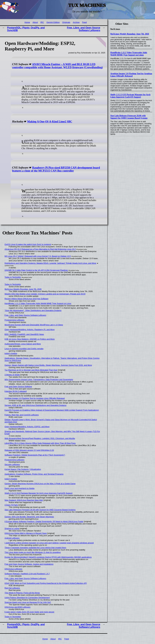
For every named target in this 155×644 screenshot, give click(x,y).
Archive (76, 22)
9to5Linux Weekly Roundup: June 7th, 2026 (130, 34)
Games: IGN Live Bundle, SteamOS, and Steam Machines (29, 517)
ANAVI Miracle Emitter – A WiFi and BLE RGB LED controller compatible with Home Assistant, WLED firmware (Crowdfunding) (57, 66)
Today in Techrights (13, 277)
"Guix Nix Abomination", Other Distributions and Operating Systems (33, 310)
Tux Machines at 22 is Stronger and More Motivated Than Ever (31, 370)
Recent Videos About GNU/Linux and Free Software (27, 299)
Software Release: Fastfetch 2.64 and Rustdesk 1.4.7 (27, 574)
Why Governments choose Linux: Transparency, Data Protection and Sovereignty (39, 379)
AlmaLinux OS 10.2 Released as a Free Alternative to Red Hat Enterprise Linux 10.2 (40, 249)
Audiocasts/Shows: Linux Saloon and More (23, 344)
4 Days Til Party (11, 505)
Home (27, 22)
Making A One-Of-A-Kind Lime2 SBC (50, 122)
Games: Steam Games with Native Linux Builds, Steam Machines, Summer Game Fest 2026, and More (48, 365)
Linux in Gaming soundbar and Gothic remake (24, 349)
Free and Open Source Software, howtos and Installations (29, 564)
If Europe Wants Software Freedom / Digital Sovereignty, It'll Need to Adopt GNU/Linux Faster (44, 521)
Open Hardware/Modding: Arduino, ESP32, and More (27, 427)
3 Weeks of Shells (12, 375)
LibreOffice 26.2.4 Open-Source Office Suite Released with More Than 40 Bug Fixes (40, 443)
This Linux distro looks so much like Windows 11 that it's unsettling (33, 552)
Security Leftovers (12, 465)
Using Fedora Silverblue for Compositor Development (27, 598)
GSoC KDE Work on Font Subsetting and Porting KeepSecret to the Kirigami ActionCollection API (46, 583)
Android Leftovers (12, 538)
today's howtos (11, 353)
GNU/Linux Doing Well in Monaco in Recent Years (26, 533)
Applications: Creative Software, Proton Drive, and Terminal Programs (34, 474)
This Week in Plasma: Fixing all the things (22, 593)
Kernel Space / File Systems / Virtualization (23, 469)
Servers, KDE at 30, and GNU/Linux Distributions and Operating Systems (36, 405)
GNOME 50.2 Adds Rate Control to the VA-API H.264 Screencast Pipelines (36, 270)
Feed (84, 22)
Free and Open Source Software (18, 387)
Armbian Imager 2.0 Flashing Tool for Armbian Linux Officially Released (131, 75)
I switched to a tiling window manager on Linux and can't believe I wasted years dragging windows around (49, 543)
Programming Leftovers (15, 320)
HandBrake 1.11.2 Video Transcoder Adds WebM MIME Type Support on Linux (129, 54)
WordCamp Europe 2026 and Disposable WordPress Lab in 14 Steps (34, 325)
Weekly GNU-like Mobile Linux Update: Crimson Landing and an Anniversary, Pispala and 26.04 (45, 294)
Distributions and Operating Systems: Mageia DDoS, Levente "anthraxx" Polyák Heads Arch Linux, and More (50, 263)
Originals (66, 22)
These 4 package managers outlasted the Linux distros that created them (35, 548)
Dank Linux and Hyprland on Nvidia (20, 488)
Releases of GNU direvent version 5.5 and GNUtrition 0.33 (29, 450)
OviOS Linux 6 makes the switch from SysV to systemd (28, 244)
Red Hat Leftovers (12, 588)
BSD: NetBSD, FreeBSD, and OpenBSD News (24, 334)
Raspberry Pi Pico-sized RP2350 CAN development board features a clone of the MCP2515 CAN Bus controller (56, 169)
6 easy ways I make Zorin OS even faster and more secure (29, 612)
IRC (42, 22)
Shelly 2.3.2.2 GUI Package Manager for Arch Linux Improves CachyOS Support (130, 96)
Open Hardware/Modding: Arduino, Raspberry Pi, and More (30, 330)
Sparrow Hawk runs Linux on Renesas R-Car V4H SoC (28, 602)
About (35, 22)
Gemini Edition (53, 22)
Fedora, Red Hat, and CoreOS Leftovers (22, 415)
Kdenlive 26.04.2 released (16, 391)
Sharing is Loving (12, 528)
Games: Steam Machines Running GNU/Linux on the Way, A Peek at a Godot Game (40, 484)
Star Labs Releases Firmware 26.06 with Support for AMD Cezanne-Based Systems (129, 117)
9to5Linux (115, 29)
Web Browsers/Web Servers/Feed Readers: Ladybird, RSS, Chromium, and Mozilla (40, 438)
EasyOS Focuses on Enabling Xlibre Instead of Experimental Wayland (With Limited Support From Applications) (52, 410)
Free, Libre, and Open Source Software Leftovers (84, 29)
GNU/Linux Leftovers (13, 569)
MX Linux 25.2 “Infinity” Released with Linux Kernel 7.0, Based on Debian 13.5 (38, 256)
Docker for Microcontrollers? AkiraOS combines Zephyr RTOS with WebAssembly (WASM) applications (48, 557)
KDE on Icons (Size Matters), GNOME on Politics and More (30, 339)
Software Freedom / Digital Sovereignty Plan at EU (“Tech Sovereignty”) (35, 455)
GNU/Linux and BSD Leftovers (18, 607)
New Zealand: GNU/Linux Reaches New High (24, 500)
